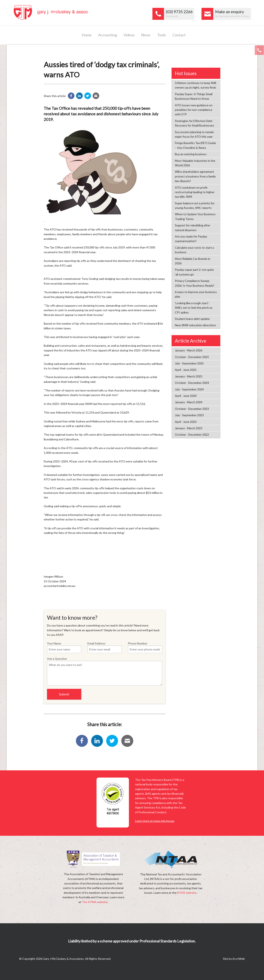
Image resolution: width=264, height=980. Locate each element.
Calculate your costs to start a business (194, 250)
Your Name (64, 647)
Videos (129, 35)
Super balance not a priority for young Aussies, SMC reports (195, 205)
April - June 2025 (186, 370)
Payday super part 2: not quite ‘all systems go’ (194, 272)
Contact (179, 35)
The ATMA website (95, 902)
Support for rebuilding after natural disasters (193, 228)
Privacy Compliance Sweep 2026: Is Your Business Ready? (195, 283)
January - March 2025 (189, 376)
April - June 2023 (186, 422)
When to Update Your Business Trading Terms (195, 216)
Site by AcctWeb (234, 959)
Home (87, 35)
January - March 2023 (189, 428)
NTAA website (187, 893)
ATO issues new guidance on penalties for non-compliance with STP (194, 110)
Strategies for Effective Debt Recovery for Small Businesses (194, 123)
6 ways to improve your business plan (196, 294)
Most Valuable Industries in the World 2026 (195, 163)
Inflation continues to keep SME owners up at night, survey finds (196, 85)
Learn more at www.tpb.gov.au (155, 821)
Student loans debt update (192, 319)
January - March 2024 (189, 402)
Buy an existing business (191, 154)
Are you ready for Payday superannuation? (191, 239)
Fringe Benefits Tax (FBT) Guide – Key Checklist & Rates (195, 145)
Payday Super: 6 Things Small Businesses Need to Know (194, 96)
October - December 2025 (192, 357)
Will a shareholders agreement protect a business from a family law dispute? (195, 176)
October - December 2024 (192, 383)
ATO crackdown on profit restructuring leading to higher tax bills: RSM (195, 192)
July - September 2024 (189, 389)
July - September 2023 (189, 415)
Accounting (108, 35)
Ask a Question (105, 671)
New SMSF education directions (195, 325)
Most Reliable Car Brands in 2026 (193, 261)
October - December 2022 (192, 434)
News (146, 35)
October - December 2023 (192, 409)
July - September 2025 (189, 363)
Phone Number (145, 647)
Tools (161, 35)
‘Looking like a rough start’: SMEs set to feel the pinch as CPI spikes (194, 308)
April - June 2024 (186, 396)
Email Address (105, 647)
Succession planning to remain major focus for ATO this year (194, 134)
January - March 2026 (189, 350)
